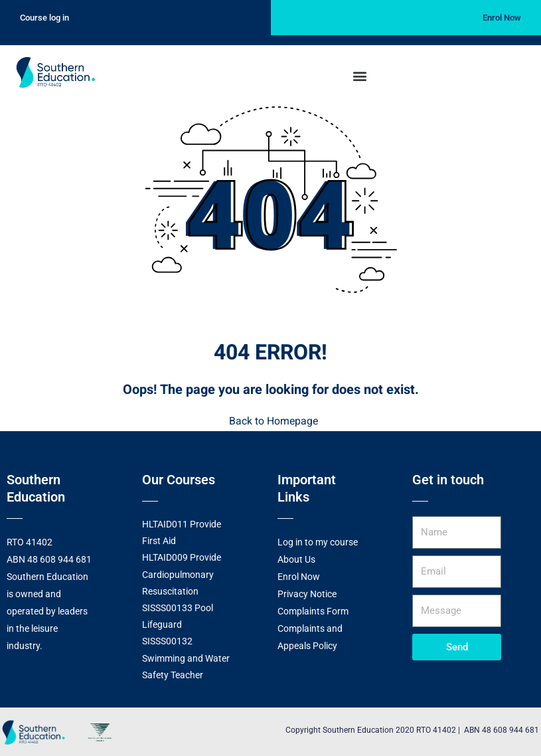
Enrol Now (299, 576)
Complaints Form (313, 611)
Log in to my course (318, 541)
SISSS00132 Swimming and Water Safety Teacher (186, 657)
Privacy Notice (307, 593)
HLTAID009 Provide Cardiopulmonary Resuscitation (182, 573)
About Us (296, 559)
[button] (360, 75)
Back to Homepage (271, 421)
